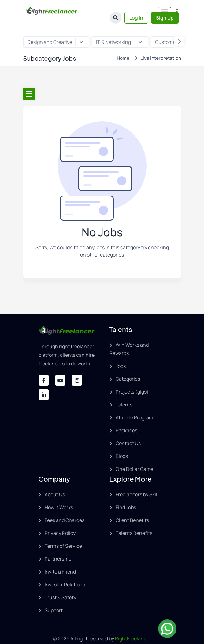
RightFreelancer (133, 626)
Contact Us (128, 431)
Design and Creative (57, 30)
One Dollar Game (134, 457)
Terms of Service (63, 534)
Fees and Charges (65, 508)
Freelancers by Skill (137, 482)
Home (122, 46)
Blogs (122, 444)
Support (54, 598)
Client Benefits (132, 508)
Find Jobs (126, 495)
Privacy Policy (60, 521)
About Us (55, 482)
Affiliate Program (134, 405)
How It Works (59, 495)
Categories (128, 367)
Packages (126, 418)
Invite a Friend (60, 559)
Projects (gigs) (132, 379)
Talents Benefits (134, 521)
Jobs (121, 354)
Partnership (58, 547)
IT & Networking (121, 30)
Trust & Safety (60, 585)
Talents (124, 392)
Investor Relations (65, 572)
